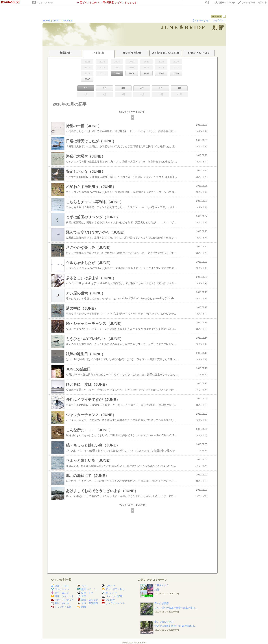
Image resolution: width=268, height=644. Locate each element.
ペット (83, 586)
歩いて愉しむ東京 (164, 622)
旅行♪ (157, 589)
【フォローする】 (201, 20)
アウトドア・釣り (45, 3)
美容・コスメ (60, 593)
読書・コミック (88, 600)
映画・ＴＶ (85, 593)
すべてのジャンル (113, 603)
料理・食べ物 (60, 603)
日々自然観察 (162, 603)
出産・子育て (60, 586)
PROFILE (67, 21)
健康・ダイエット (62, 596)
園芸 (82, 607)
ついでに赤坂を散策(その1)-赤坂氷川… (175, 626)
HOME (47, 21)
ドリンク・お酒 (61, 607)
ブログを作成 (248, 3)
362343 (216, 17)
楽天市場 (262, 3)
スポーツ (108, 586)
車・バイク (110, 593)
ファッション (60, 589)
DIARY (56, 21)
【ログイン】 (219, 20)
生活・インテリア (62, 600)
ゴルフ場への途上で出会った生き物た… (176, 608)
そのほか (108, 600)
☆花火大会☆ (162, 585)
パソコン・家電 (112, 596)
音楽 (82, 596)
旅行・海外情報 (88, 603)
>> (224, 3)
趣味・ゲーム (87, 589)
